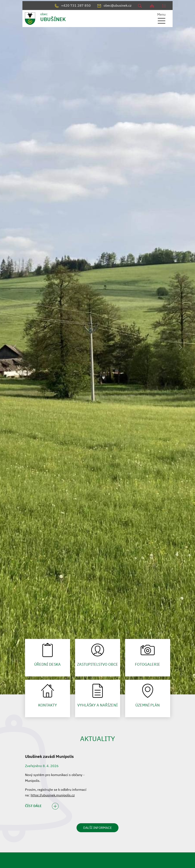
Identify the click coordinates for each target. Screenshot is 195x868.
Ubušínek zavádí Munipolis (49, 756)
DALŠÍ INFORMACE (97, 828)
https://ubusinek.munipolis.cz (53, 795)
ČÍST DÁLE (42, 806)
